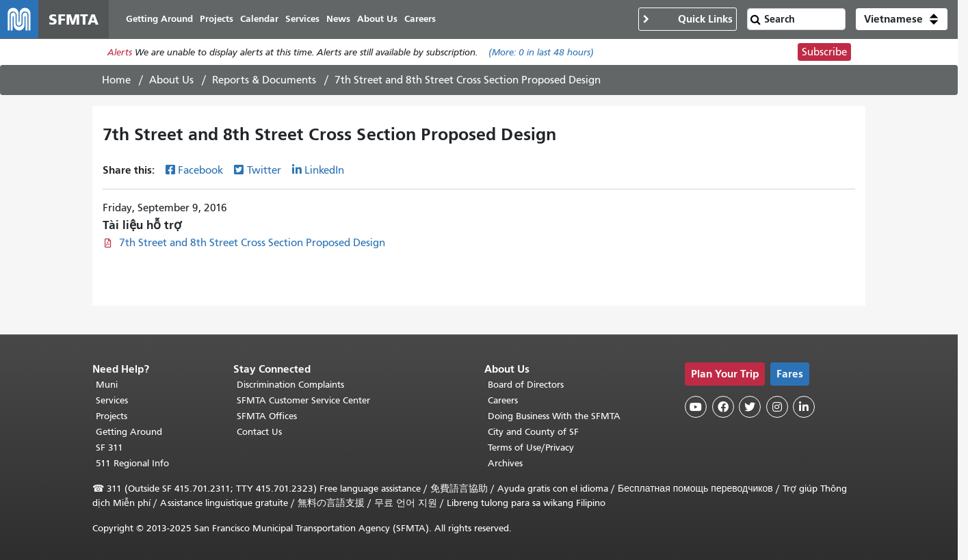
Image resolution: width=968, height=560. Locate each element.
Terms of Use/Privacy (531, 448)
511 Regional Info (132, 463)
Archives (505, 463)
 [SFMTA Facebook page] (723, 407)
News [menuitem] (338, 19)
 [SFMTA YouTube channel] (696, 407)
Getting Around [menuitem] (159, 19)
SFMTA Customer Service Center (303, 400)
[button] (902, 19)
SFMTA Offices (267, 416)
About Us (171, 80)
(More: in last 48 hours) (541, 52)
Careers (503, 400)
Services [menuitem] (302, 19)
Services (112, 400)
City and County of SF (533, 432)
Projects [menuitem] (217, 19)
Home (116, 80)
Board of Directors (526, 385)
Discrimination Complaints (290, 385)
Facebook (200, 170)
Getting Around (129, 432)
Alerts (120, 52)
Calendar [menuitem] (259, 19)
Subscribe (824, 52)
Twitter (264, 170)
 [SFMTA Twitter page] (750, 407)
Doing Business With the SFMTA (554, 416)
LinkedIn (324, 170)
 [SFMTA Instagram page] (777, 407)
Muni (107, 385)
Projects (112, 416)
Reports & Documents (264, 80)
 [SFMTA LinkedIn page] (804, 407)
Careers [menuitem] (420, 19)
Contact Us (259, 432)
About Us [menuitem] (377, 19)
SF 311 (109, 448)
